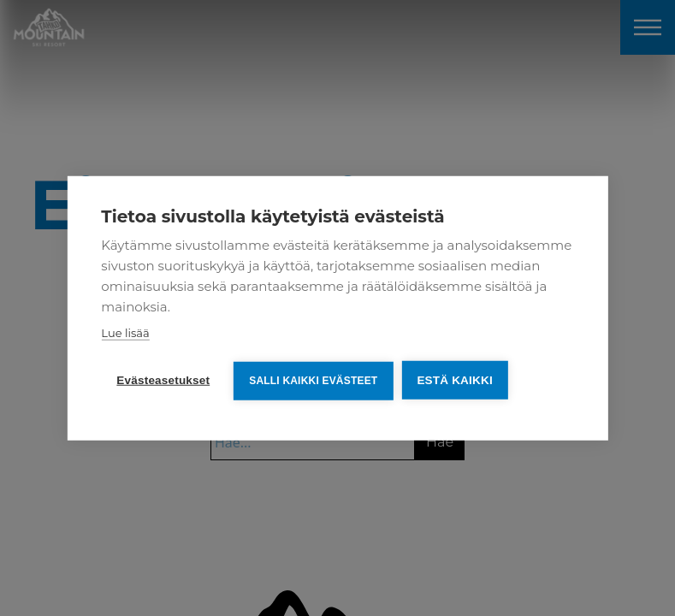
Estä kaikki (454, 380)
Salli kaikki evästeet (313, 381)
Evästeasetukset (163, 380)
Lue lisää (125, 333)
